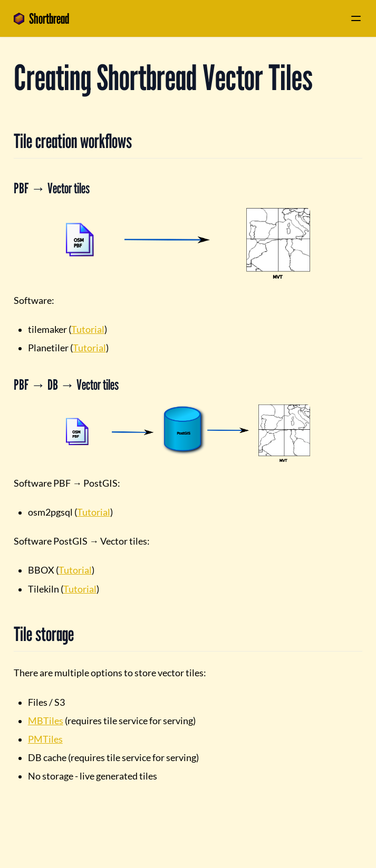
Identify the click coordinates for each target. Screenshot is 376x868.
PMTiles (45, 739)
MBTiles (46, 721)
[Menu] (356, 18)
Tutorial (88, 329)
